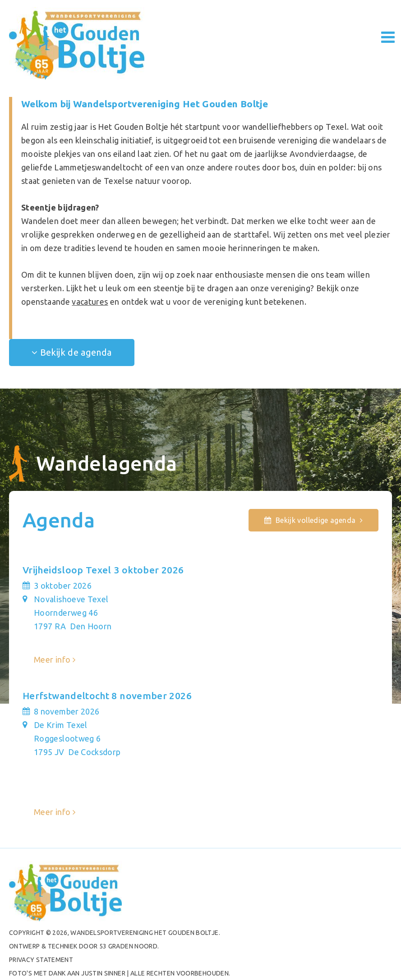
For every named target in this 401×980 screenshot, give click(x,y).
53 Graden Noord (128, 946)
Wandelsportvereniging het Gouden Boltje (144, 933)
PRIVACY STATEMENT (41, 960)
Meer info (52, 659)
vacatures (90, 302)
